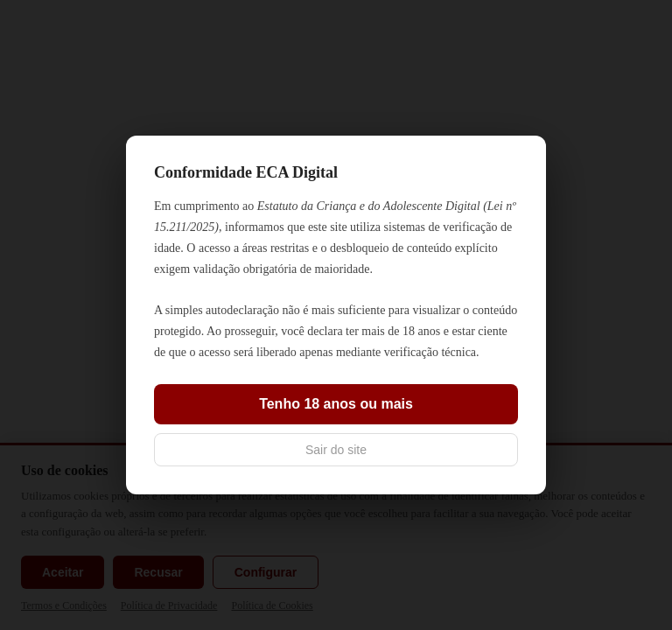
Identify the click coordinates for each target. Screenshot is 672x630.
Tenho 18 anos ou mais (336, 404)
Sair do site (336, 450)
